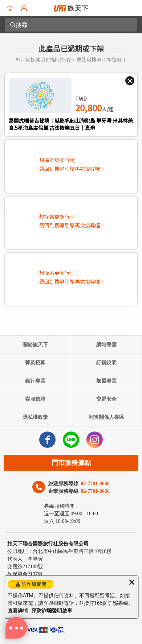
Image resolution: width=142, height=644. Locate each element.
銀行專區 (35, 381)
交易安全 (106, 399)
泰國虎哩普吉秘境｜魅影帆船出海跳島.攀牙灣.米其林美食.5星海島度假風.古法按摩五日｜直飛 (71, 124)
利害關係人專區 (106, 417)
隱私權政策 (35, 417)
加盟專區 (106, 381)
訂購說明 (106, 363)
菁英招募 (35, 363)
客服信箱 (35, 399)
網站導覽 (106, 345)
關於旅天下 (35, 345)
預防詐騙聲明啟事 (52, 611)
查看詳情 (18, 611)
